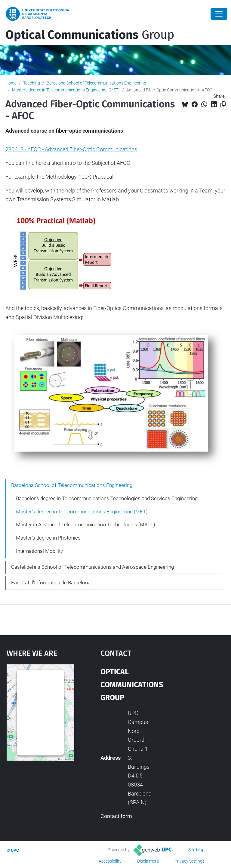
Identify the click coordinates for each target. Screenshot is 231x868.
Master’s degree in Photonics (48, 538)
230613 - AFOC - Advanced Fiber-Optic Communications (71, 149)
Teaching (32, 83)
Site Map (196, 850)
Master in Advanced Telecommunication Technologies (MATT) (86, 525)
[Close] (219, 14)
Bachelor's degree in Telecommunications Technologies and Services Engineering (107, 498)
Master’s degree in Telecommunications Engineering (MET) (66, 90)
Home (11, 83)
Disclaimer (147, 861)
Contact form (116, 816)
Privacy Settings (189, 861)
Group (90, 35)
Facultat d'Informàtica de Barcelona (51, 583)
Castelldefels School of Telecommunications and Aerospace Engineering (92, 567)
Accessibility (110, 861)
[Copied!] (223, 105)
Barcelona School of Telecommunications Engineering (96, 83)
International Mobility (39, 551)
